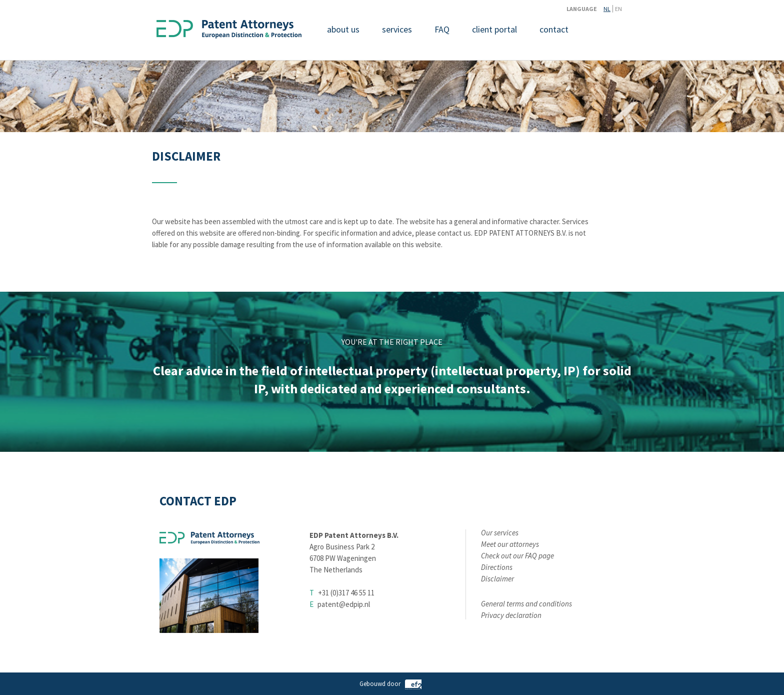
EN (618, 9)
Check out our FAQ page (517, 556)
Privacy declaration (511, 615)
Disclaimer (497, 579)
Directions (497, 567)
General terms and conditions (526, 604)
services (397, 29)
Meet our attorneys (510, 544)
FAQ (442, 29)
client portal (494, 29)
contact (554, 29)
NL (607, 9)
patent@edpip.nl (344, 604)
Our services (500, 533)
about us (343, 29)
